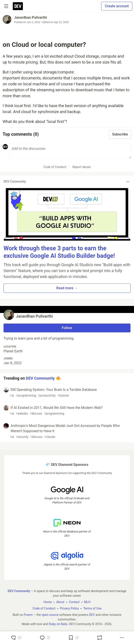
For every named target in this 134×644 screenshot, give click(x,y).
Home (48, 602)
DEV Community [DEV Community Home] (19, 591)
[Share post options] (122, 638)
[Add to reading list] (73, 638)
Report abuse (82, 167)
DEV (92, 615)
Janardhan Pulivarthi (30, 17)
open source (50, 615)
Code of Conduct (55, 167)
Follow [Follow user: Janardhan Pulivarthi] (67, 328)
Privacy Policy (69, 608)
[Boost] (100, 638)
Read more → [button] (67, 288)
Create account (117, 6)
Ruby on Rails (58, 624)
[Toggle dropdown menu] (128, 182)
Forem (28, 615)
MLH (87, 602)
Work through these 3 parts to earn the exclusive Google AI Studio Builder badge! (59, 252)
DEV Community (40, 378)
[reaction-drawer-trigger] (16, 638)
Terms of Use (92, 608)
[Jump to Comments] (45, 638)
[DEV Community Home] (18, 6)
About (60, 602)
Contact (74, 602)
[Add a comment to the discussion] (71, 151)
